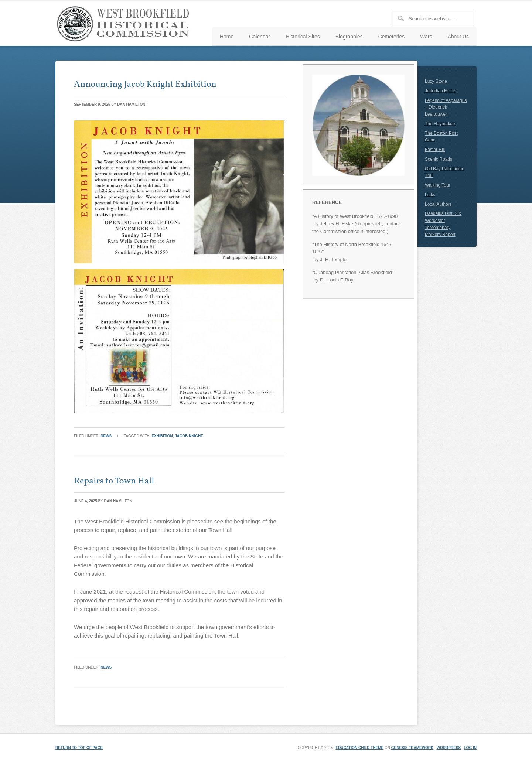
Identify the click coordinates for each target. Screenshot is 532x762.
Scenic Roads (439, 159)
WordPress (449, 748)
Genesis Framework (412, 748)
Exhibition (162, 436)
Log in (470, 748)
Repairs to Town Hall (114, 481)
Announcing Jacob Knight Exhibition (145, 85)
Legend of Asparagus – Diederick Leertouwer (446, 107)
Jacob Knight (189, 436)
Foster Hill (435, 150)
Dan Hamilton (131, 104)
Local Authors (438, 204)
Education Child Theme (359, 748)
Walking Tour (438, 185)
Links (430, 195)
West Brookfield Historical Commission (126, 24)
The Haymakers (441, 124)
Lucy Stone (436, 81)
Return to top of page (79, 748)
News (106, 436)
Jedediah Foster (441, 91)
